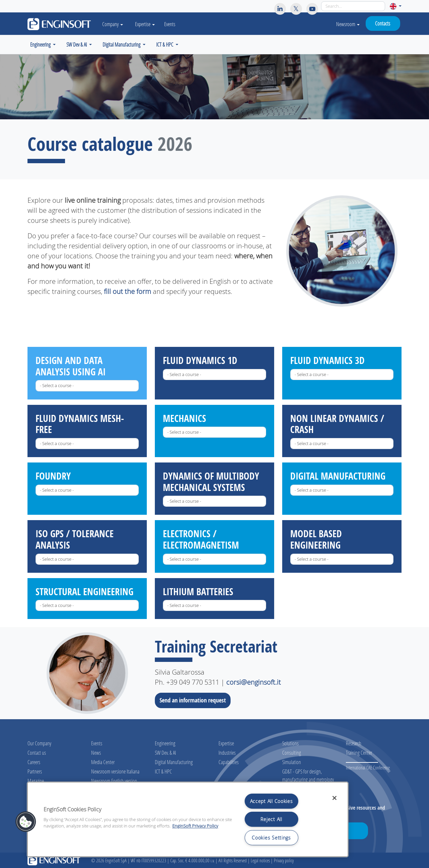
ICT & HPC (163, 771)
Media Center (103, 762)
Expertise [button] (145, 24)
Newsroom (348, 24)
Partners (35, 771)
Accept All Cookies (271, 801)
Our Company (39, 743)
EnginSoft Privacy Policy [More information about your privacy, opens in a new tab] (195, 826)
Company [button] (113, 24)
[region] (188, 819)
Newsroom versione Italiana (115, 771)
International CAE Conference (368, 768)
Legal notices (260, 860)
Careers (34, 762)
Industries (227, 753)
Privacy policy (284, 860)
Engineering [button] (41, 44)
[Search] (353, 6)
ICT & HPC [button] (165, 44)
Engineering (165, 743)
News (96, 753)
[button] (396, 6)
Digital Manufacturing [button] (122, 44)
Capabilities (229, 762)
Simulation (292, 762)
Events (170, 24)
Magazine (36, 781)
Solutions (290, 743)
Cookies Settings (271, 838)
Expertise (226, 743)
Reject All (271, 819)
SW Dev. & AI (165, 753)
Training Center (359, 753)
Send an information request (195, 700)
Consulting (292, 753)
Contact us (37, 753)
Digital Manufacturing (174, 762)
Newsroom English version (114, 781)
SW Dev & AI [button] (77, 44)
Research (354, 743)
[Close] (334, 798)
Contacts (383, 23)
